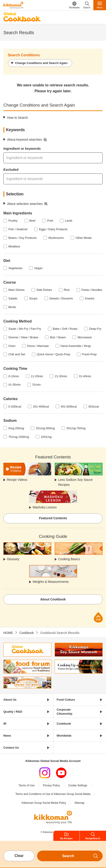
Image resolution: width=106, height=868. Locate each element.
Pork (50, 221)
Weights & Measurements (51, 582)
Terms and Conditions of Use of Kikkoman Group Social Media (53, 794)
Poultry (13, 221)
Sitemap (79, 803)
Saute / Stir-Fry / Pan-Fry (25, 329)
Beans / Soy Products (22, 238)
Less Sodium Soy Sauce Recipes (75, 482)
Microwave (85, 337)
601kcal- (94, 407)
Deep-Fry (95, 329)
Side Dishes (44, 290)
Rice (67, 290)
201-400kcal (41, 407)
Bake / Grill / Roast (65, 329)
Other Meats (84, 238)
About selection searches (25, 204)
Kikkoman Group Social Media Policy (44, 803)
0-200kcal (15, 407)
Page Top (98, 617)
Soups (33, 298)
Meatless (14, 246)
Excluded (11, 170)
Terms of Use (27, 785)
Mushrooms (56, 238)
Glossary (13, 559)
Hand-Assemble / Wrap (76, 346)
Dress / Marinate (38, 346)
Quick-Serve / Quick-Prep (53, 354)
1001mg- (46, 437)
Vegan (38, 268)
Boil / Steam (58, 337)
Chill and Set (17, 354)
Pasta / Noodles (92, 290)
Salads (13, 298)
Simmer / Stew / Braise (23, 337)
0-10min (14, 376)
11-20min (37, 376)
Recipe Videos (17, 480)
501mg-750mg (76, 428)
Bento (12, 307)
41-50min (14, 385)
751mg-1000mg (19, 437)
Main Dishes (16, 290)
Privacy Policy (51, 785)
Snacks (90, 298)
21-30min (61, 376)
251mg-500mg (45, 428)
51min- (37, 385)
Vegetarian (15, 268)
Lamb (69, 221)
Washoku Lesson (45, 507)
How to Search (18, 118)
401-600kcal (69, 407)
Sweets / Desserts (61, 298)
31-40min (85, 376)
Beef (32, 221)
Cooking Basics (69, 559)
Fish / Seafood (18, 229)
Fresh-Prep (89, 354)
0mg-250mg (16, 428)
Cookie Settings (78, 785)
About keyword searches (25, 140)
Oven (12, 346)
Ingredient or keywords (22, 148)
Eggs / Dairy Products (53, 229)
